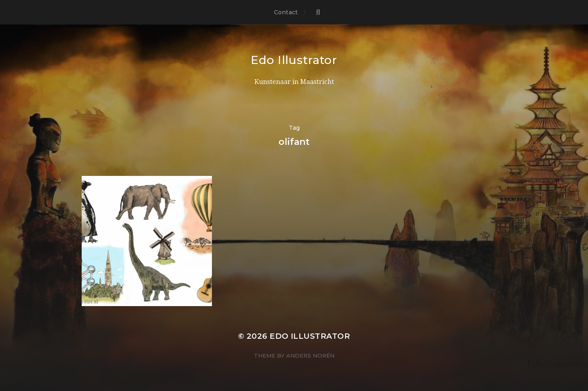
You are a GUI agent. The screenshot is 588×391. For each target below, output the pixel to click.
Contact (286, 12)
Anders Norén (310, 355)
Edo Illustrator (294, 60)
